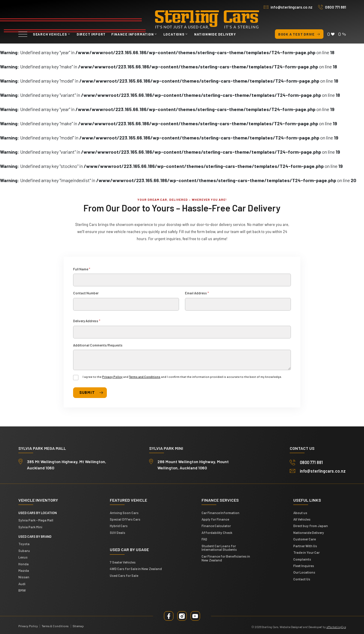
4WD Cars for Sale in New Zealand (136, 567)
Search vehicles (50, 34)
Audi (22, 582)
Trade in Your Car (306, 551)
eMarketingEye (336, 626)
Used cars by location (38, 511)
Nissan (24, 576)
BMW (22, 589)
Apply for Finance (215, 518)
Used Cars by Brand (35, 535)
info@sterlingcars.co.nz (291, 7)
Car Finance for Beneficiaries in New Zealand (226, 557)
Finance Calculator (216, 524)
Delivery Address (87, 321)
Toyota (24, 542)
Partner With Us (305, 544)
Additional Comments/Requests (98, 345)
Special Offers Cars (125, 518)
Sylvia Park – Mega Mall (36, 519)
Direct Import (91, 34)
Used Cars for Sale (124, 574)
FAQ (204, 538)
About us (300, 511)
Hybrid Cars (119, 524)
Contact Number (86, 293)
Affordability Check (217, 531)
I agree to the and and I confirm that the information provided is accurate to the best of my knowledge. (182, 377)
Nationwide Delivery (215, 34)
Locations (174, 34)
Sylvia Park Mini (30, 525)
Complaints (302, 558)
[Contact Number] (126, 304)
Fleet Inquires (304, 564)
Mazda (24, 569)
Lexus (23, 556)
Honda (24, 562)
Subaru (24, 549)
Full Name (82, 269)
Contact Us (302, 577)
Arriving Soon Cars (124, 511)
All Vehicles (302, 518)
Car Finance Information (220, 511)
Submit (87, 392)
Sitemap (78, 625)
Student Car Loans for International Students (219, 546)
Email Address (197, 293)
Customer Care (305, 538)
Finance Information (132, 34)
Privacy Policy (112, 377)
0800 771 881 (335, 7)
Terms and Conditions (145, 377)
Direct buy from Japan (311, 524)
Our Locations (304, 571)
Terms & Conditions (55, 625)
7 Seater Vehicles (123, 561)
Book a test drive (299, 34)
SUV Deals (117, 531)
